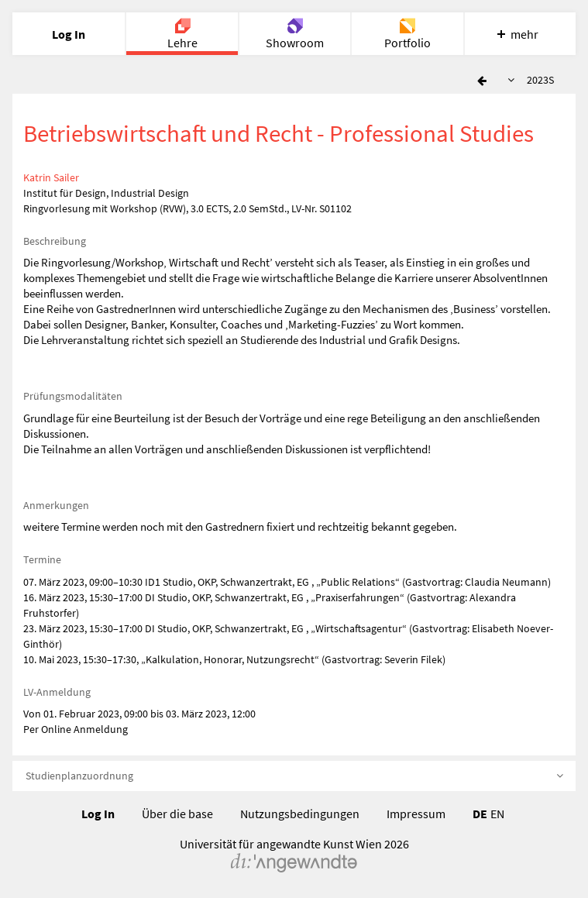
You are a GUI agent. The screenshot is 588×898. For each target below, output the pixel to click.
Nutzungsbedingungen (300, 814)
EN (497, 814)
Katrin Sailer (51, 177)
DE (480, 814)
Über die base (177, 814)
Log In (98, 814)
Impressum (416, 814)
